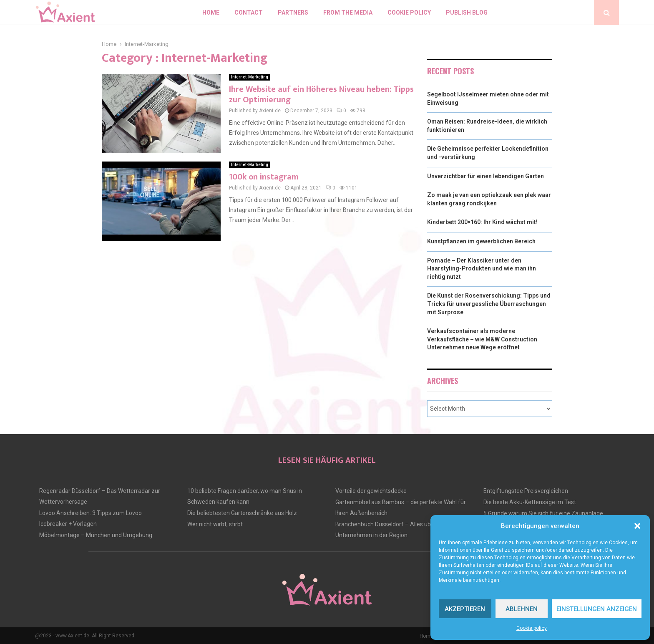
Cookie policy (532, 628)
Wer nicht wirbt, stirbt (215, 524)
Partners (293, 13)
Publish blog (467, 13)
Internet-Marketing (250, 77)
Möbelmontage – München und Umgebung (96, 535)
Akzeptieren (465, 609)
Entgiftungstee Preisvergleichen (526, 491)
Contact (249, 13)
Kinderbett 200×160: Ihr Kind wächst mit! (482, 222)
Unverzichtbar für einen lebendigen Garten (485, 176)
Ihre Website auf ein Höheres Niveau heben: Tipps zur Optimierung (321, 95)
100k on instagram (264, 177)
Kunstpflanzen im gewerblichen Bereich (481, 241)
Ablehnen (522, 609)
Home (211, 13)
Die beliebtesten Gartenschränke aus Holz (242, 513)
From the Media (348, 13)
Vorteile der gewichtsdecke (371, 491)
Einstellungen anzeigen (597, 609)
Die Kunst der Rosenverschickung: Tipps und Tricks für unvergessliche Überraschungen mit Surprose (489, 304)
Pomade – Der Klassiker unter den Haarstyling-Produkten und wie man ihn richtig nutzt (482, 269)
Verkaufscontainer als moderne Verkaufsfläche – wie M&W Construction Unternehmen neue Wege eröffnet (482, 339)
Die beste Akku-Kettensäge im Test (530, 502)
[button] (637, 526)
